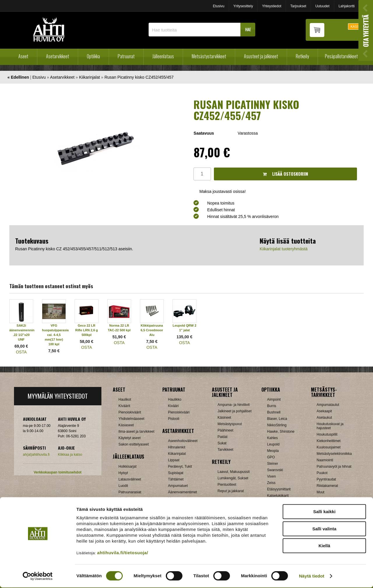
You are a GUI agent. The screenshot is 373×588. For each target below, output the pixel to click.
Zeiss (271, 483)
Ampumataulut (328, 405)
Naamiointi (325, 460)
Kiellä (324, 546)
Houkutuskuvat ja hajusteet (330, 426)
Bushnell (274, 412)
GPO (271, 457)
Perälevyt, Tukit (180, 466)
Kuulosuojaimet (329, 447)
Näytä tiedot (312, 576)
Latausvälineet (130, 479)
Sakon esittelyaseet (134, 444)
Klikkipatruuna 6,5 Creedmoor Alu (152, 330)
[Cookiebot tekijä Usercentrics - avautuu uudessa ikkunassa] (38, 577)
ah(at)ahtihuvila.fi (36, 455)
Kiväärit (124, 406)
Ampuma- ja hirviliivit (234, 405)
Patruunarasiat (130, 492)
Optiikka (93, 56)
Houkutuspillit (327, 434)
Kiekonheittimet (329, 441)
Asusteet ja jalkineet (261, 56)
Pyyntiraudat (327, 479)
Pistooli (174, 419)
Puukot (322, 473)
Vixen (272, 476)
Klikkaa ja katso (70, 455)
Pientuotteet (227, 485)
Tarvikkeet (226, 450)
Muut (321, 492)
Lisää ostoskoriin (285, 174)
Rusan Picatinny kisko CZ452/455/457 (139, 77)
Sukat (222, 443)
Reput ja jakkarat (231, 491)
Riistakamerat (327, 486)
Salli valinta (324, 529)
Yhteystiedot (272, 6)
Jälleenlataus (163, 56)
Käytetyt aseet (130, 438)
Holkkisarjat (128, 466)
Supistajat (176, 473)
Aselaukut (324, 418)
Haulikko (175, 399)
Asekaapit (324, 411)
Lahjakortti (347, 6)
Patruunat (126, 56)
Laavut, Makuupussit (234, 472)
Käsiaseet (126, 425)
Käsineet (225, 418)
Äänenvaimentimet (183, 492)
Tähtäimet (176, 479)
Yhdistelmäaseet (132, 419)
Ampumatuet (178, 486)
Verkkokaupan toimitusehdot (57, 472)
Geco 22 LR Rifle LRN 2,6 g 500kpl (87, 330)
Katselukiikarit (278, 496)
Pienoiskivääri (179, 412)
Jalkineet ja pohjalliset (235, 411)
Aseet (23, 56)
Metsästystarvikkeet (209, 56)
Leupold (273, 444)
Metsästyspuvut (230, 424)
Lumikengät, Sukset (233, 478)
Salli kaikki (324, 512)
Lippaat (174, 460)
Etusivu (218, 6)
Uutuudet (322, 6)
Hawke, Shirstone (281, 432)
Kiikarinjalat (89, 77)
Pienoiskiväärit (130, 412)
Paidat (223, 437)
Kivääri (174, 406)
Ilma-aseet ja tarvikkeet (137, 432)
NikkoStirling (277, 425)
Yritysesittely (243, 6)
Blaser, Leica (277, 419)
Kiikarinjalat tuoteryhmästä (284, 249)
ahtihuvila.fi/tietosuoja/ (123, 553)
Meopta (273, 451)
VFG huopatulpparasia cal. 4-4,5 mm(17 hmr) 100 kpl (55, 335)
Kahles (273, 438)
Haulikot (125, 399)
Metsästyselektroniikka (334, 454)
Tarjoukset (298, 6)
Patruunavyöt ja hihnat (334, 466)
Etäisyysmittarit (279, 489)
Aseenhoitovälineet (183, 441)
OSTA (21, 352)
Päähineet (226, 430)
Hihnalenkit (177, 447)
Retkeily (302, 56)
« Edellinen (18, 77)
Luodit (123, 486)
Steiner (273, 464)
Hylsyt (123, 473)
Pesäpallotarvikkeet (341, 56)
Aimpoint (274, 399)
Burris (272, 406)
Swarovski (275, 470)
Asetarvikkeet (58, 56)
